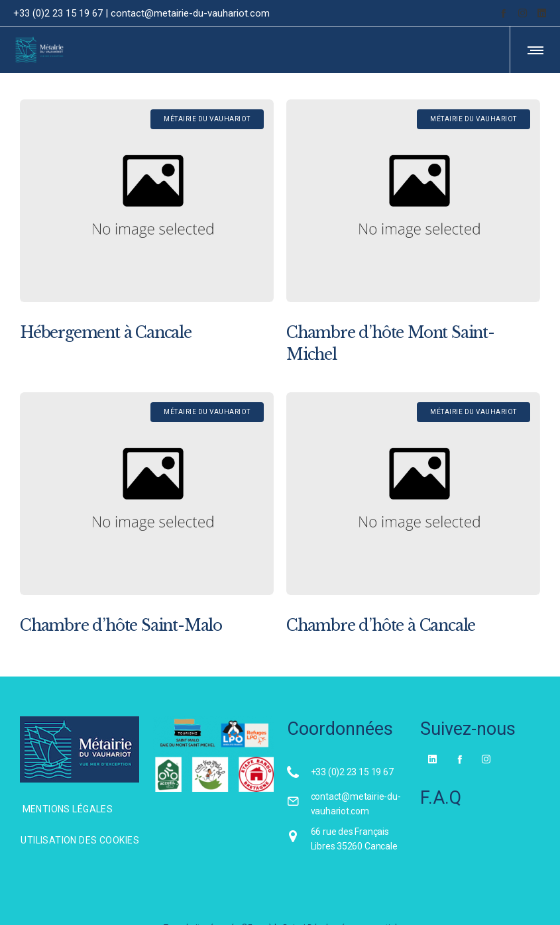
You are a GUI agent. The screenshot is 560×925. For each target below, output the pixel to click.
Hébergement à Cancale (106, 333)
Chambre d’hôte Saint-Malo (121, 625)
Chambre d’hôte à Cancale (381, 625)
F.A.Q (441, 798)
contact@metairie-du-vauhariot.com (190, 13)
